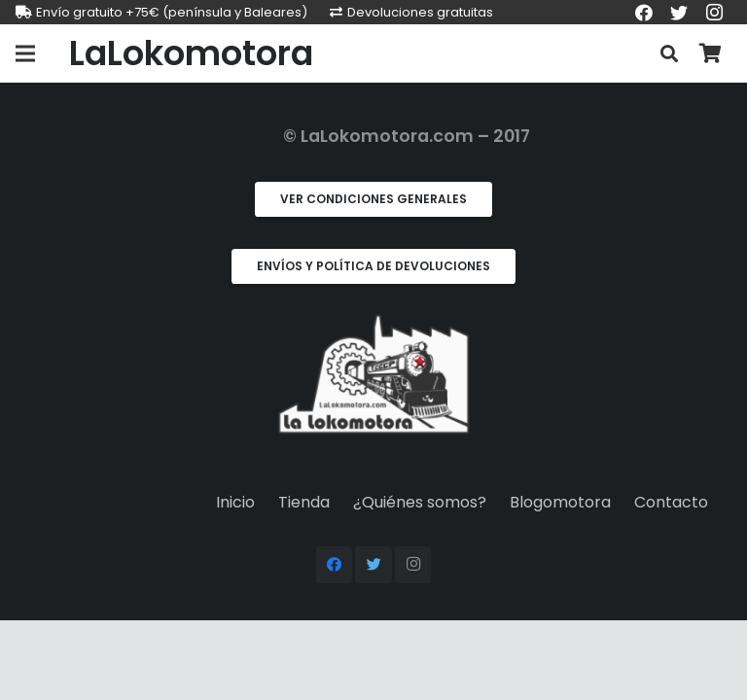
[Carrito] (710, 53)
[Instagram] (413, 565)
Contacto (671, 502)
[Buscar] (669, 54)
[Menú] (25, 53)
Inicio (235, 502)
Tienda (304, 502)
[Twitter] (373, 565)
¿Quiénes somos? (420, 502)
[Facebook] (335, 565)
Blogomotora (560, 502)
